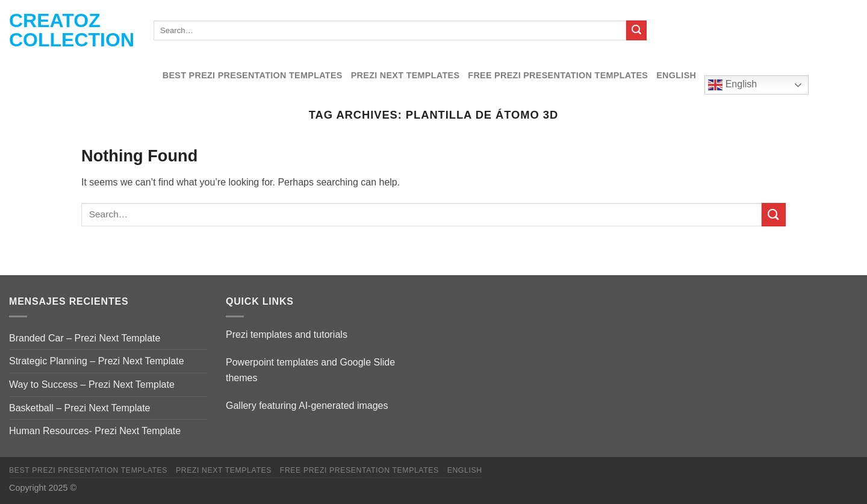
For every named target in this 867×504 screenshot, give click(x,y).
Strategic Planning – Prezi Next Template (97, 361)
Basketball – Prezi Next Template (79, 408)
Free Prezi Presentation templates (558, 75)
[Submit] (636, 31)
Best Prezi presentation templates (253, 75)
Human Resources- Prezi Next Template (95, 431)
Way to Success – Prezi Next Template (92, 384)
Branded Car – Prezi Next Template (85, 338)
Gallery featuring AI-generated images (307, 406)
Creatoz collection (72, 30)
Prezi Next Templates (406, 75)
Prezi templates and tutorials (287, 334)
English (676, 75)
